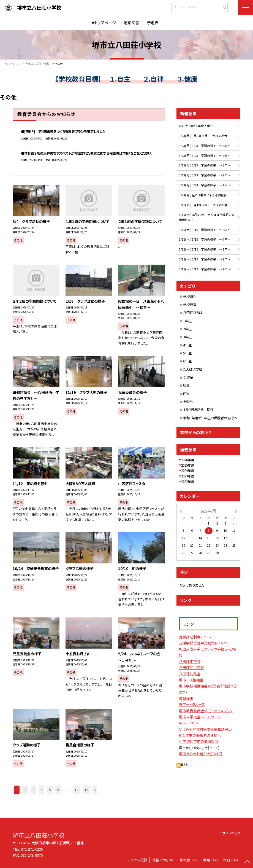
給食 (186, 385)
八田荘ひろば (193, 313)
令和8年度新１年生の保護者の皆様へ (210, 418)
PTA (186, 394)
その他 (188, 402)
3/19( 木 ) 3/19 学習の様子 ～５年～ (205, 230)
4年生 (187, 345)
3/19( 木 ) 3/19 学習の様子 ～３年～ (205, 249)
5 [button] (50, 790)
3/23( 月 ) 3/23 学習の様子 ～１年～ (205, 185)
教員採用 (186, 698)
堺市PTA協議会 (191, 680)
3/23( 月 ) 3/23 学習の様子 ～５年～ (205, 146)
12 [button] (86, 790)
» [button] (95, 790)
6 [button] (58, 790)
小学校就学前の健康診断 (199, 741)
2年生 (187, 329)
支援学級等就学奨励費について (204, 643)
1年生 (187, 321)
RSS (184, 765)
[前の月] (181, 511)
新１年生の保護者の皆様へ (200, 735)
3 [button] (33, 790)
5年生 (187, 353)
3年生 (187, 337)
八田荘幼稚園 (190, 674)
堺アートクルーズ (192, 704)
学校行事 (190, 305)
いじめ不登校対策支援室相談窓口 (205, 729)
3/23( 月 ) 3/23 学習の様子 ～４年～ (205, 156)
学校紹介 (190, 297)
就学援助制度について (196, 637)
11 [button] (76, 790)
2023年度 (188, 476)
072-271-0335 (32, 849)
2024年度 (188, 471)
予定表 (153, 23)
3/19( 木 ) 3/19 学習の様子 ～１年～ (205, 269)
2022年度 (188, 482)
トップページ (105, 23)
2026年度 (188, 460)
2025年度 (188, 465)
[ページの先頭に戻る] (247, 862)
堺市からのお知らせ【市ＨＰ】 (201, 754)
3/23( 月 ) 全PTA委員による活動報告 (203, 195)
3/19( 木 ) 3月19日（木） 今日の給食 (203, 205)
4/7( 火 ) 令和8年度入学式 (196, 126)
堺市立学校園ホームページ (200, 717)
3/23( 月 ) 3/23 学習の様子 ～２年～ (205, 175)
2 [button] (25, 790)
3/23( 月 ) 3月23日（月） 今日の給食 (203, 136)
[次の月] (236, 511)
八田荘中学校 (190, 661)
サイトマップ (231, 833)
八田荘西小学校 (191, 667)
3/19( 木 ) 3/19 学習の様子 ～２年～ (205, 259)
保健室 (188, 377)
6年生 (187, 361)
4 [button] (42, 790)
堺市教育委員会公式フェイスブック (206, 711)
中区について (189, 723)
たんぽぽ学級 (193, 369)
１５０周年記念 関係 (198, 410)
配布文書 (131, 23)
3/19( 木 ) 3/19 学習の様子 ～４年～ (205, 239)
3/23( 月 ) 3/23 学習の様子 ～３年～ (205, 165)
